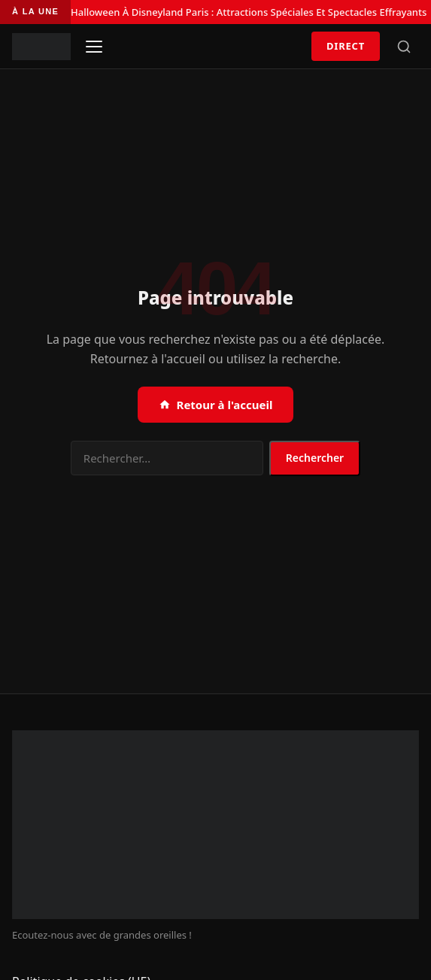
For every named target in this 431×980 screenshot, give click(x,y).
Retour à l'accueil (216, 405)
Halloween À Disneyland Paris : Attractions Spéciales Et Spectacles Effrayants (249, 12)
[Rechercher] (404, 47)
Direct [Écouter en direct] (346, 46)
